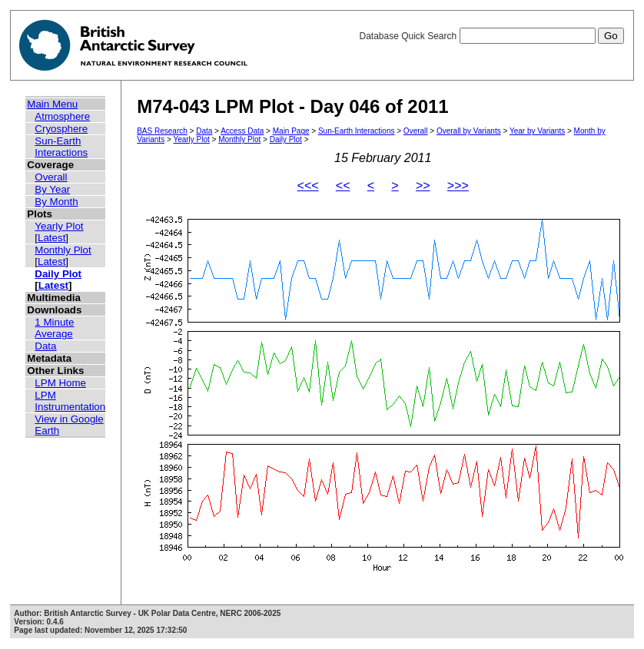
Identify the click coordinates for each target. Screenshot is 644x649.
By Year (52, 189)
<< (343, 185)
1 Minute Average (54, 328)
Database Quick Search (491, 36)
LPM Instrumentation (70, 401)
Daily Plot (58, 274)
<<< (308, 185)
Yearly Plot (59, 226)
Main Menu (52, 104)
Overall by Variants (469, 131)
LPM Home (60, 383)
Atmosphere (62, 116)
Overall (51, 177)
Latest (51, 238)
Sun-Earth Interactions (61, 147)
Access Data (242, 131)
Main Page (291, 131)
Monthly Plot (63, 250)
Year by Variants (537, 131)
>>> (458, 185)
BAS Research (162, 131)
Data (45, 346)
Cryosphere (61, 129)
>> (423, 185)
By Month (56, 202)
